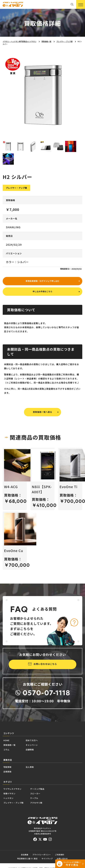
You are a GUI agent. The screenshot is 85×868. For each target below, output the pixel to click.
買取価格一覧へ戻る (42, 426)
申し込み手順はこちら (42, 305)
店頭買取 (10, 789)
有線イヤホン (13, 814)
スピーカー (48, 814)
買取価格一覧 (13, 758)
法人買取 (36, 783)
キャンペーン (41, 758)
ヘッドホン (11, 820)
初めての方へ (41, 752)
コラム (8, 764)
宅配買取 (10, 783)
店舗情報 (38, 764)
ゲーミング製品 (52, 808)
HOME (8, 752)
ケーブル (47, 820)
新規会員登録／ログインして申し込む (42, 293)
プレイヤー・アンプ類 (19, 826)
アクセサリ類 (50, 826)
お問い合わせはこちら (45, 675)
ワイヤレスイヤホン (17, 808)
